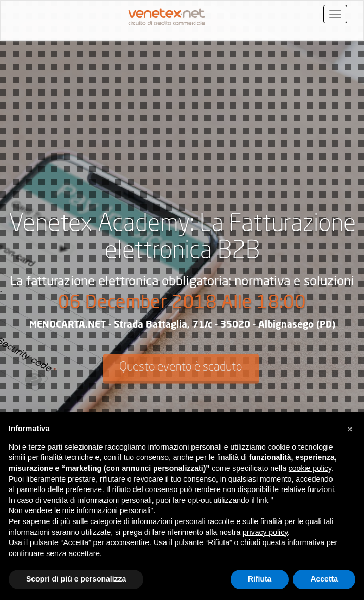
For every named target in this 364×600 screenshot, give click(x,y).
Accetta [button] (324, 579)
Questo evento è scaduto (181, 367)
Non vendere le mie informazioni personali (79, 510)
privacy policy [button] (265, 532)
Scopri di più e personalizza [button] (76, 579)
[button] (350, 429)
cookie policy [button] (310, 468)
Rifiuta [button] (260, 579)
